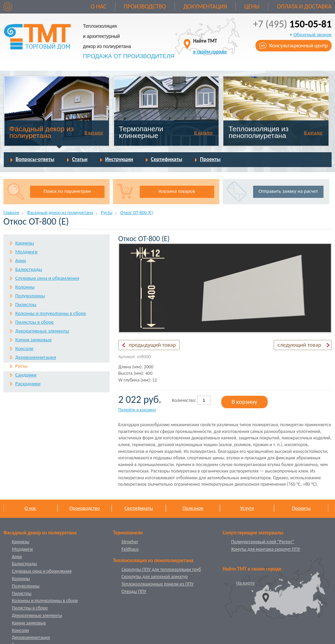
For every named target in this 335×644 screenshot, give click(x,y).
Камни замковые (33, 340)
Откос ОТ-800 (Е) (137, 213)
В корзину (244, 402)
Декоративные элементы (42, 331)
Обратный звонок (312, 34)
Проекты (210, 159)
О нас (99, 6)
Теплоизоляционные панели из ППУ (158, 584)
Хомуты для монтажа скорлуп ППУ (266, 549)
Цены (252, 6)
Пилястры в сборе (35, 322)
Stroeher (130, 542)
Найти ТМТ (210, 46)
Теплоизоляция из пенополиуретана (258, 132)
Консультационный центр (299, 45)
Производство (145, 6)
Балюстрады (29, 269)
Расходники (28, 384)
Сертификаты (167, 159)
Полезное (193, 508)
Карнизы (25, 243)
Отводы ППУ (134, 591)
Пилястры (26, 304)
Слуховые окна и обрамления (47, 278)
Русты (107, 213)
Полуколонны (30, 296)
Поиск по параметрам (67, 191)
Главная (11, 213)
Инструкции (119, 159)
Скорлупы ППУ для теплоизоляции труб (161, 569)
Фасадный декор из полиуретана (42, 132)
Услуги (247, 508)
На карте (245, 583)
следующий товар (299, 345)
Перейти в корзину (137, 410)
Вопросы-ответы (35, 159)
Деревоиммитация (36, 357)
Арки (21, 260)
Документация (205, 6)
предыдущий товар (152, 345)
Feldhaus (130, 549)
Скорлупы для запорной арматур (155, 577)
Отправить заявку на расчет (288, 191)
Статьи (80, 159)
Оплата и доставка (304, 6)
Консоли (24, 348)
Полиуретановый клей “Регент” (263, 542)
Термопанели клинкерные (141, 132)
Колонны (25, 287)
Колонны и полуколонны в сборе (51, 313)
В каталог (94, 133)
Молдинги (26, 252)
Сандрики (26, 375)
